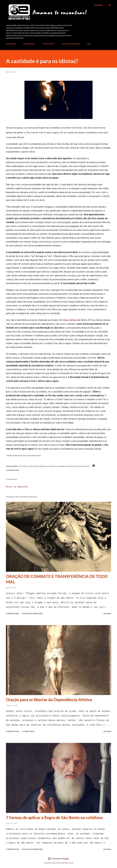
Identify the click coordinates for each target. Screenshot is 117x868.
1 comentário (28, 731)
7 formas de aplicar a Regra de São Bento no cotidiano (54, 817)
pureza (69, 466)
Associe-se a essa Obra (71, 44)
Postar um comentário (17, 487)
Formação (43, 466)
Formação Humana (57, 466)
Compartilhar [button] (12, 470)
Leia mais (107, 614)
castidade (23, 466)
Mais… (90, 44)
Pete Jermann (13, 456)
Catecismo (33, 466)
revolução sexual (81, 466)
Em (70, 320)
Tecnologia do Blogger (58, 859)
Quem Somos (11, 44)
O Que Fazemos (49, 44)
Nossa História (29, 44)
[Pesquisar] (98, 5)
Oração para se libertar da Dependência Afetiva (49, 700)
